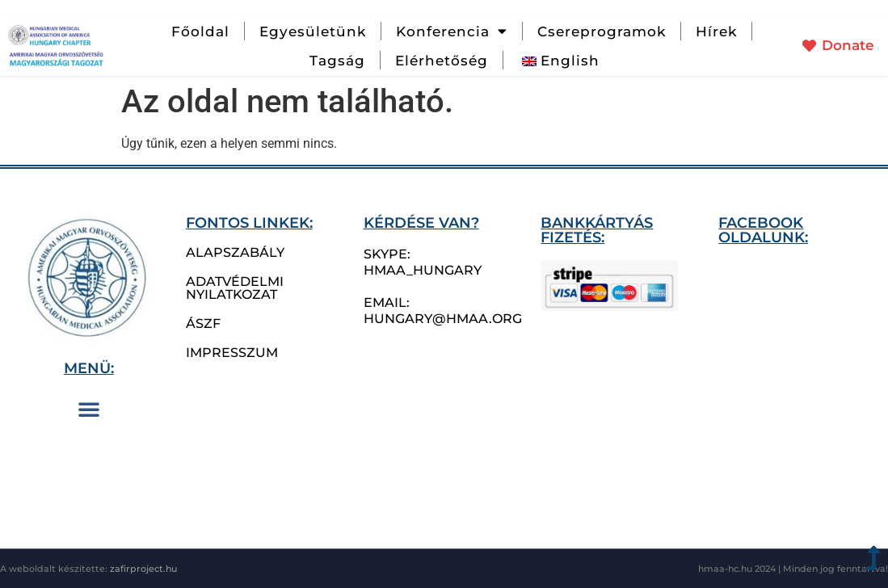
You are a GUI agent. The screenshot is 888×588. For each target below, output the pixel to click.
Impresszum (232, 353)
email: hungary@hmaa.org (443, 311)
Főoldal (200, 31)
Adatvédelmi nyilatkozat (235, 288)
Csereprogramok (602, 31)
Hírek (716, 31)
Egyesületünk (313, 31)
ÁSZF (203, 323)
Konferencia (452, 31)
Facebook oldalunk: (763, 230)
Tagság (337, 61)
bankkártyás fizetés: (597, 230)
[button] (89, 409)
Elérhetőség (442, 61)
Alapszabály (235, 252)
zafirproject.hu (143, 569)
